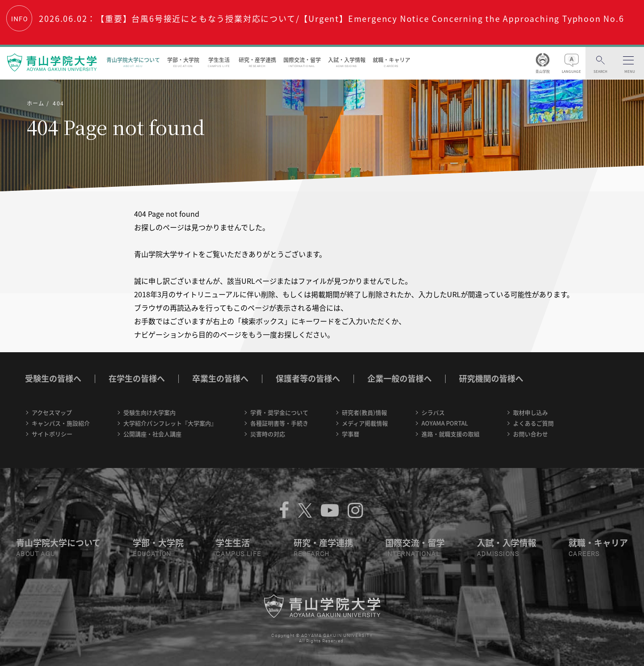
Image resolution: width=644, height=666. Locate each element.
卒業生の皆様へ (220, 378)
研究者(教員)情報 (364, 412)
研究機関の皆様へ (491, 378)
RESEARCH (312, 554)
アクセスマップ (52, 412)
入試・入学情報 (347, 62)
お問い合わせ (530, 434)
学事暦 (351, 434)
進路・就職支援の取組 (450, 434)
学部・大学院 (183, 62)
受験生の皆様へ (53, 378)
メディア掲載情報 (365, 423)
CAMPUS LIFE (238, 554)
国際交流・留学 (302, 62)
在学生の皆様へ (137, 378)
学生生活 (219, 62)
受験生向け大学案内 (149, 412)
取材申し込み (530, 412)
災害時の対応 (268, 434)
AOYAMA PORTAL (445, 423)
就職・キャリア (391, 62)
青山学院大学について (133, 62)
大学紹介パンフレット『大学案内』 (170, 423)
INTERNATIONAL (412, 554)
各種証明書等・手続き (279, 423)
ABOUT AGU (36, 554)
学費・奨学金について (279, 412)
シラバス (433, 412)
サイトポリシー (52, 434)
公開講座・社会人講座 (152, 434)
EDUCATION (152, 554)
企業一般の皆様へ (400, 378)
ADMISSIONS (498, 554)
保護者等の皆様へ (308, 378)
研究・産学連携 (257, 62)
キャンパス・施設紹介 (61, 423)
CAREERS (584, 554)
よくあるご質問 (533, 423)
